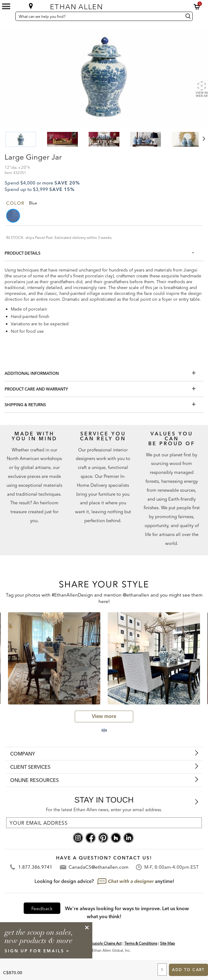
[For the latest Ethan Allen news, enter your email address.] (104, 823)
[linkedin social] (128, 837)
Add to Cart (188, 970)
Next (203, 139)
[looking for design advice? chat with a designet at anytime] (104, 881)
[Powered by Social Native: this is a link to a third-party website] (104, 730)
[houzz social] (116, 837)
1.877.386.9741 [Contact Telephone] (35, 867)
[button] (197, 7)
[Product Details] (104, 253)
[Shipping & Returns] (104, 405)
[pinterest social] (103, 837)
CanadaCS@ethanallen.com (98, 867)
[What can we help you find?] (99, 16)
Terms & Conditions (141, 943)
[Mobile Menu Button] (6, 6)
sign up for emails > (37, 951)
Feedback (42, 909)
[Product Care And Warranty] (104, 389)
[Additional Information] (104, 373)
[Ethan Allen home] (100, 5)
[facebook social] (91, 837)
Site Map (168, 943)
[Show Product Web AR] (202, 89)
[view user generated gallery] (104, 716)
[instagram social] (78, 837)
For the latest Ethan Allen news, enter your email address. (104, 810)
